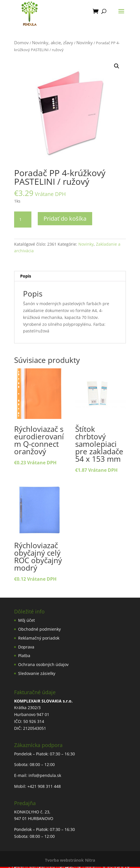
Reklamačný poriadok (39, 638)
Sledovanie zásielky (37, 673)
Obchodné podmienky (39, 629)
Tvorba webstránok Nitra (70, 860)
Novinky (85, 43)
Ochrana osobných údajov (43, 664)
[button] (117, 66)
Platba (24, 656)
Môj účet (27, 620)
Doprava (26, 647)
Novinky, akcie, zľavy (53, 43)
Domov (21, 43)
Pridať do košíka (65, 219)
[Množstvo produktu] (23, 220)
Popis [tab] (26, 276)
